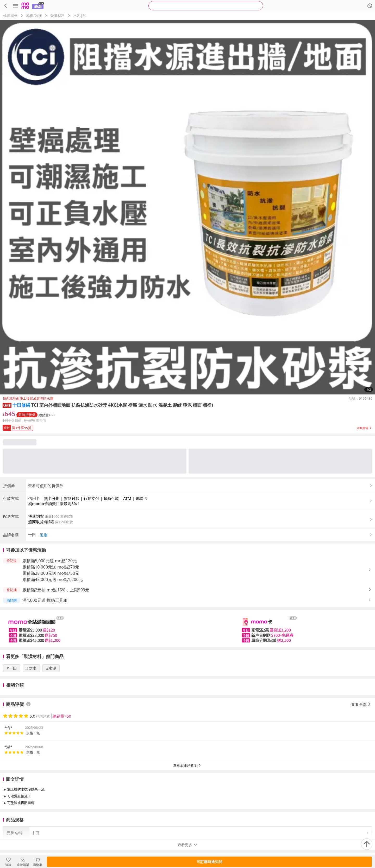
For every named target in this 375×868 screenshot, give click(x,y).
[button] (7, 405)
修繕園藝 (10, 15)
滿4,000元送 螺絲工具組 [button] (45, 600)
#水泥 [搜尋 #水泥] (51, 668)
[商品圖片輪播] (187, 207)
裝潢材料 (58, 15)
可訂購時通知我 (209, 862)
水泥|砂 (80, 15)
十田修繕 (21, 405)
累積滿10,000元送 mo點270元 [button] (51, 567)
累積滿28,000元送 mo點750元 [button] (51, 573)
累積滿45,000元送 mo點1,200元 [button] (53, 579)
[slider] (187, 628)
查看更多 (187, 815)
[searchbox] (206, 6)
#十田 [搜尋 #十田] (12, 668)
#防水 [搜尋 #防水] (32, 668)
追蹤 (44, 535)
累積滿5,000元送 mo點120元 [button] (50, 561)
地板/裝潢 (34, 15)
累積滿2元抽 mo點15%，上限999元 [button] (56, 590)
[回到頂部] (367, 844)
